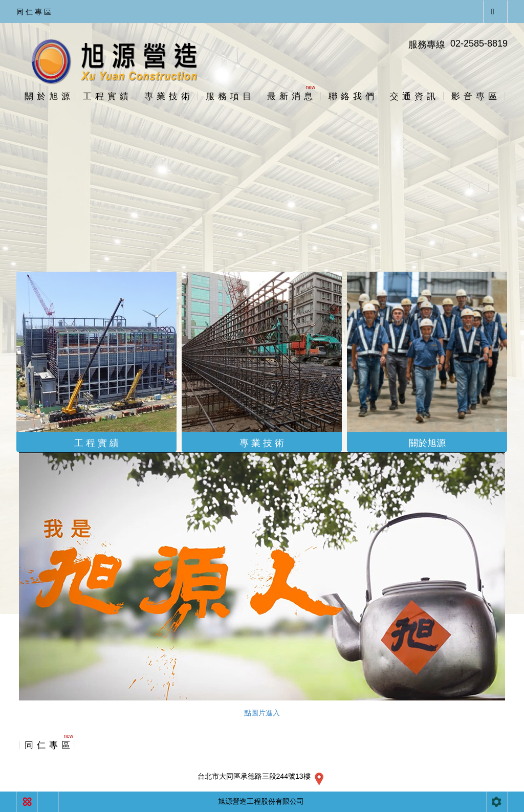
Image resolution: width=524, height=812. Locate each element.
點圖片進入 (262, 713)
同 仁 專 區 (34, 12)
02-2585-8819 (479, 43)
